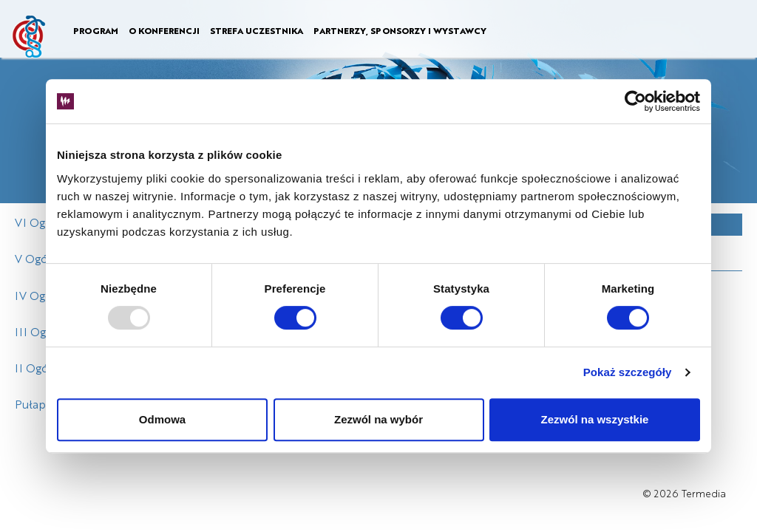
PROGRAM (96, 30)
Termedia (704, 493)
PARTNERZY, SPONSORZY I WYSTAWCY (400, 30)
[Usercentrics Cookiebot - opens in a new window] (635, 101)
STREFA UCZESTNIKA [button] (257, 30)
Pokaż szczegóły (628, 372)
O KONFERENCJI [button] (164, 30)
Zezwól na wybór (378, 419)
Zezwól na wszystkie (595, 419)
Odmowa (162, 419)
